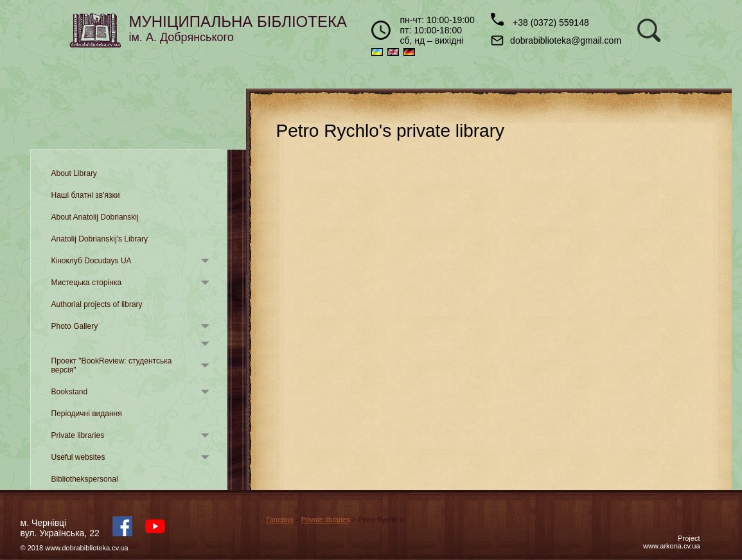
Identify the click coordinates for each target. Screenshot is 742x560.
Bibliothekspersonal (85, 479)
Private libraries (78, 435)
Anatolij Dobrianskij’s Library (100, 239)
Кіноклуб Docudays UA (92, 261)
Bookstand (70, 392)
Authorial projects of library (97, 304)
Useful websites (78, 457)
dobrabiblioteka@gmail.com (556, 40)
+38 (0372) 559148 (540, 20)
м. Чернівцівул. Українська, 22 (60, 528)
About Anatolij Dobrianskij (95, 217)
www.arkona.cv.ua (671, 546)
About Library (74, 173)
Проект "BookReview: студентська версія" (112, 365)
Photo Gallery (75, 326)
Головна (280, 520)
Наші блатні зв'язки (86, 195)
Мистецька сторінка (87, 283)
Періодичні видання (87, 414)
